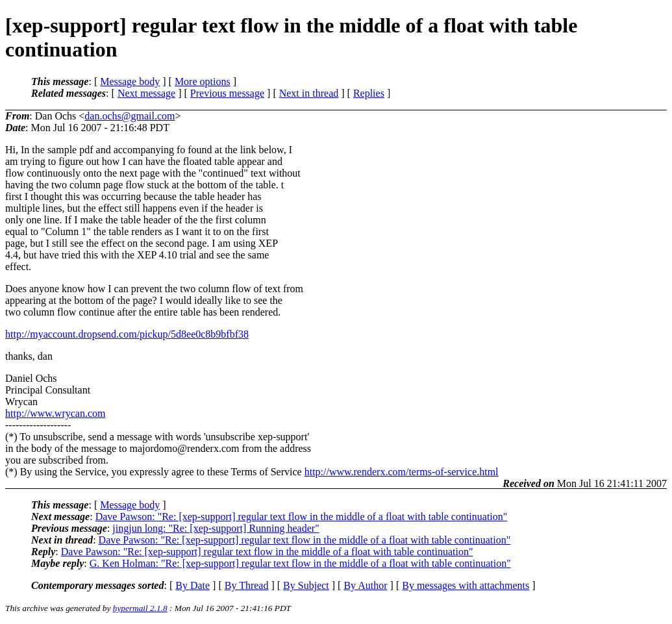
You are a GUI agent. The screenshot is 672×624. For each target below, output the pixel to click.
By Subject (306, 585)
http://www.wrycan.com (55, 413)
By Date (193, 585)
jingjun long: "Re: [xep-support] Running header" (216, 528)
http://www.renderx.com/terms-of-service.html (402, 472)
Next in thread (309, 93)
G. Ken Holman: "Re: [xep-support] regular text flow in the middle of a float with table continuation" (300, 563)
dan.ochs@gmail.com (130, 116)
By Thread (247, 585)
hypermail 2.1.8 (140, 608)
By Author (365, 585)
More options (203, 81)
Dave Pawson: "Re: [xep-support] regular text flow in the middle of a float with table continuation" (302, 517)
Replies (369, 93)
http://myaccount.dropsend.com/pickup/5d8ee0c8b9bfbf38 (127, 334)
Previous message (227, 93)
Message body (130, 81)
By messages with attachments (466, 585)
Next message (146, 93)
